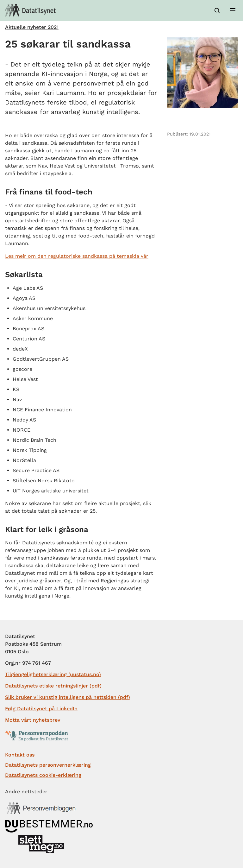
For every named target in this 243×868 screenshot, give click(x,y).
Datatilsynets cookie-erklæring (43, 775)
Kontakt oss (20, 755)
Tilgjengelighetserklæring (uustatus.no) (53, 674)
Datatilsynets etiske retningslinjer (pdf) (53, 686)
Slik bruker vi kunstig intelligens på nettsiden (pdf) (68, 697)
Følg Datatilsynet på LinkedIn (41, 709)
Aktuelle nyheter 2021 (32, 27)
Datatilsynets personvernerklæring (48, 765)
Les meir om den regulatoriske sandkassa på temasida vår (77, 256)
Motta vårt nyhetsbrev (33, 720)
